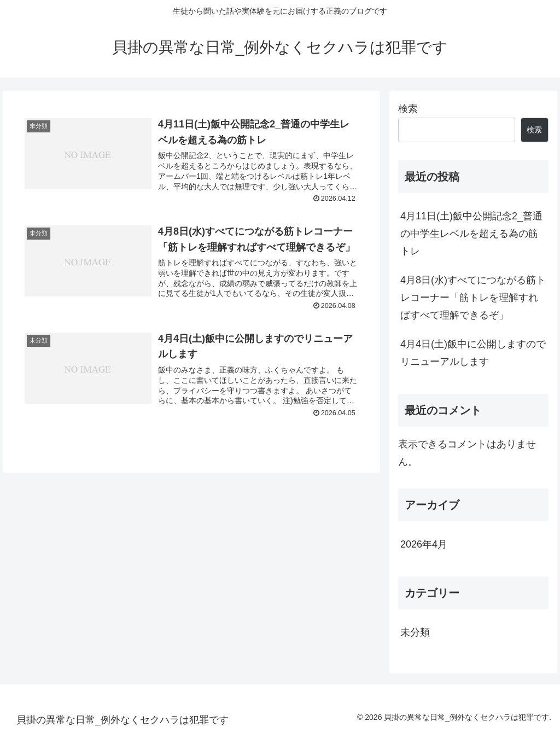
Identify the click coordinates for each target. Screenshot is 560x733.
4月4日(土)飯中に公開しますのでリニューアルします (473, 353)
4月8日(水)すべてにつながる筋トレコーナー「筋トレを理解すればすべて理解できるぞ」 (473, 298)
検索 (408, 109)
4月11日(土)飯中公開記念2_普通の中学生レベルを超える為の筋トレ (471, 234)
